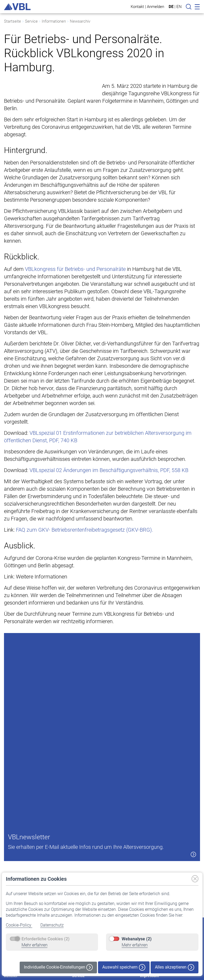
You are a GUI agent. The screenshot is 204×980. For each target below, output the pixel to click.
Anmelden (156, 7)
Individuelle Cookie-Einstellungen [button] (58, 967)
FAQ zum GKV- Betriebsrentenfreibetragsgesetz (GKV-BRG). (85, 552)
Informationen (54, 21)
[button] (182, 840)
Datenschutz (52, 925)
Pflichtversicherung (88, 866)
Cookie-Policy (19, 925)
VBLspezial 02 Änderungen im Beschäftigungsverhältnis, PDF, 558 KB (109, 493)
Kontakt (137, 7)
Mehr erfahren (35, 945)
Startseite (12, 21)
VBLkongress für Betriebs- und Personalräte (75, 291)
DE (171, 7)
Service (31, 21)
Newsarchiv (80, 21)
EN (179, 7)
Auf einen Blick (16, 866)
